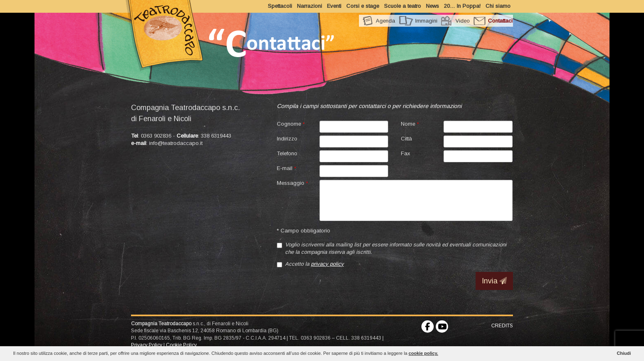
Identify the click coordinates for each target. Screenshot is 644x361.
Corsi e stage (363, 6)
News (432, 6)
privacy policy (327, 264)
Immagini (426, 21)
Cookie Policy (181, 345)
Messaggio (292, 183)
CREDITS (502, 326)
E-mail (286, 168)
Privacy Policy (147, 345)
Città (406, 139)
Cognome (291, 124)
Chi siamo (498, 6)
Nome (410, 124)
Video (463, 21)
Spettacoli (280, 6)
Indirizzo (287, 139)
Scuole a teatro (402, 6)
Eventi (334, 6)
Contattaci (500, 21)
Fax (406, 153)
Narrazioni (309, 6)
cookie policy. (423, 353)
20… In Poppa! (462, 6)
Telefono (287, 153)
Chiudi (624, 353)
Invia (494, 281)
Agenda (385, 21)
